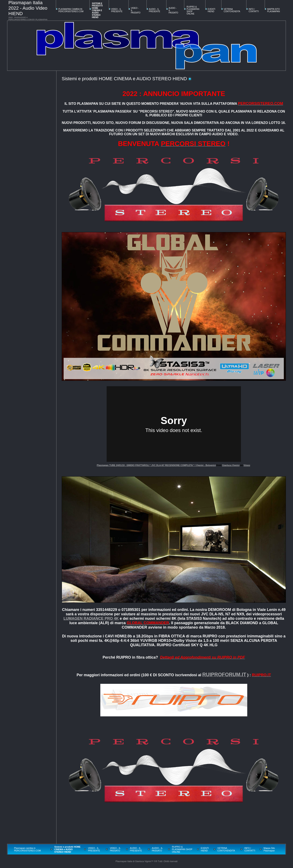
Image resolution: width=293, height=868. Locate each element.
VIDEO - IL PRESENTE (117, 10)
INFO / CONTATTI (254, 10)
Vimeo (247, 465)
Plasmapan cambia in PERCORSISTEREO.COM (71, 10)
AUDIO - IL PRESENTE (154, 10)
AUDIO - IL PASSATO (157, 849)
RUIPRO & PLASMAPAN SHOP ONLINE (182, 849)
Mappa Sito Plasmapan (273, 10)
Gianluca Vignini (231, 465)
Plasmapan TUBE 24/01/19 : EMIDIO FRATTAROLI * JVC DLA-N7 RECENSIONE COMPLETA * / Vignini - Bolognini (156, 465)
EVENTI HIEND (212, 10)
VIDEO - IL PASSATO (115, 849)
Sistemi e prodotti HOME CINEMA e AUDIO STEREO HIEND (97, 10)
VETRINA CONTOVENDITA (232, 10)
